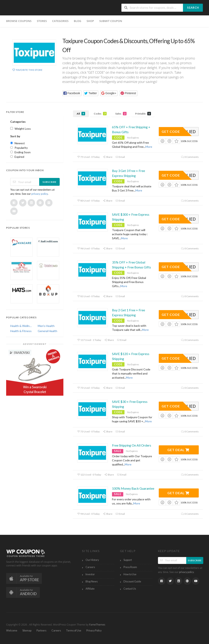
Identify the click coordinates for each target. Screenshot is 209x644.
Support (128, 560)
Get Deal (178, 450)
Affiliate (90, 589)
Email (120, 157)
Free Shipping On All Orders (132, 445)
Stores (42, 21)
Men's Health (46, 326)
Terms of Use (74, 631)
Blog (78, 21)
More (149, 147)
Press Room (130, 567)
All (81, 114)
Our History (92, 560)
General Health (47, 331)
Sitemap (27, 631)
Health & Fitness (21, 331)
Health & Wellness (21, 326)
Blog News (92, 582)
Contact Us (130, 589)
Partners (41, 631)
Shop (90, 21)
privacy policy (40, 194)
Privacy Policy (94, 631)
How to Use (130, 574)
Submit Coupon (111, 21)
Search (193, 8)
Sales (121, 114)
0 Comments (190, 157)
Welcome (12, 631)
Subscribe (50, 182)
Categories (60, 21)
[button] (72, 93)
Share (108, 157)
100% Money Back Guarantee (133, 488)
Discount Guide (132, 582)
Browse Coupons (19, 21)
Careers (90, 567)
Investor (90, 574)
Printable (143, 114)
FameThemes (97, 625)
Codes (100, 114)
